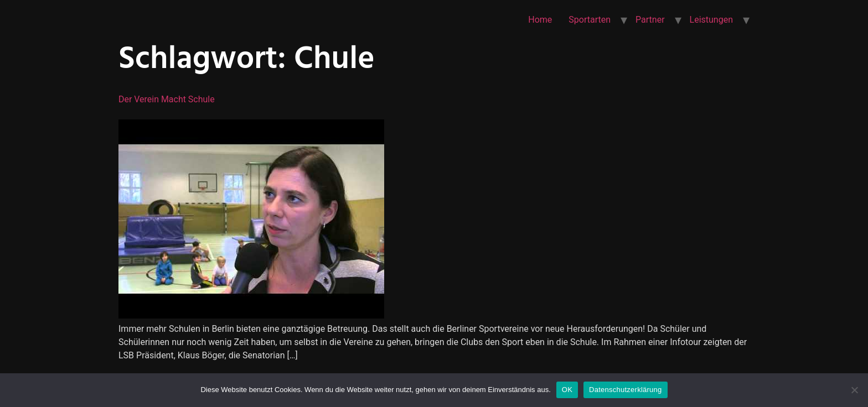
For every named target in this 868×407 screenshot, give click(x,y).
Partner (650, 20)
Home (540, 20)
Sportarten (590, 20)
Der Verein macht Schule (167, 99)
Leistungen (711, 20)
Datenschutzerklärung (625, 390)
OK (567, 390)
